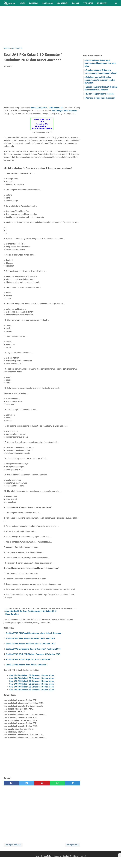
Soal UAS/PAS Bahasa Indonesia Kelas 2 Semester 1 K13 (31, 644)
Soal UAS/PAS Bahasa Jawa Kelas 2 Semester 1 (27, 665)
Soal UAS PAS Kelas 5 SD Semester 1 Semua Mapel (32, 687)
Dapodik (76, 3)
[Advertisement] (60, 27)
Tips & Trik (88, 3)
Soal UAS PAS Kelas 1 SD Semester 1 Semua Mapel (32, 675)
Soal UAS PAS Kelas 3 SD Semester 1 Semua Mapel (32, 681)
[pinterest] (42, 783)
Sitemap (76, 856)
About (84, 856)
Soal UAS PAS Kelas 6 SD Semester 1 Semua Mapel (32, 690)
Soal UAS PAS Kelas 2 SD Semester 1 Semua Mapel (32, 678)
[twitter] (27, 783)
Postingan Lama (72, 845)
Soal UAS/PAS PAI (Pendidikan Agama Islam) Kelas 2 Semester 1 (34, 633)
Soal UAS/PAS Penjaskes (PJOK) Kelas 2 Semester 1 (29, 660)
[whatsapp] (57, 783)
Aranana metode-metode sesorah (100, 98)
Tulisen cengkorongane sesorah (100, 94)
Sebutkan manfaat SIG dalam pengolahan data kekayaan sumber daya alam (100, 80)
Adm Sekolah (62, 3)
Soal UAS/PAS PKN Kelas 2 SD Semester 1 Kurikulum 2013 (31, 611)
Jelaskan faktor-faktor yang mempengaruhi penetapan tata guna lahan (100, 63)
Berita (22, 3)
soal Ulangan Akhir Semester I (65, 111)
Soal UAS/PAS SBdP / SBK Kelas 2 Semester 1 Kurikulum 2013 (33, 654)
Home (37, 856)
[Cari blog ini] (116, 3)
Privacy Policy (47, 856)
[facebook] (11, 783)
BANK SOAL (34, 3)
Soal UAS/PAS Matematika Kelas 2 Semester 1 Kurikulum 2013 (33, 649)
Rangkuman (102, 3)
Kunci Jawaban (12, 614)
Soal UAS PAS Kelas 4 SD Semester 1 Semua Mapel (32, 684)
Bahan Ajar (48, 3)
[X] (119, 855)
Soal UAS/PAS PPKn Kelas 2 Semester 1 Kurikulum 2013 (30, 638)
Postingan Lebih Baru (13, 845)
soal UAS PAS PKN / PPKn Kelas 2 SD (47, 108)
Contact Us (67, 856)
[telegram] (73, 783)
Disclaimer (57, 856)
